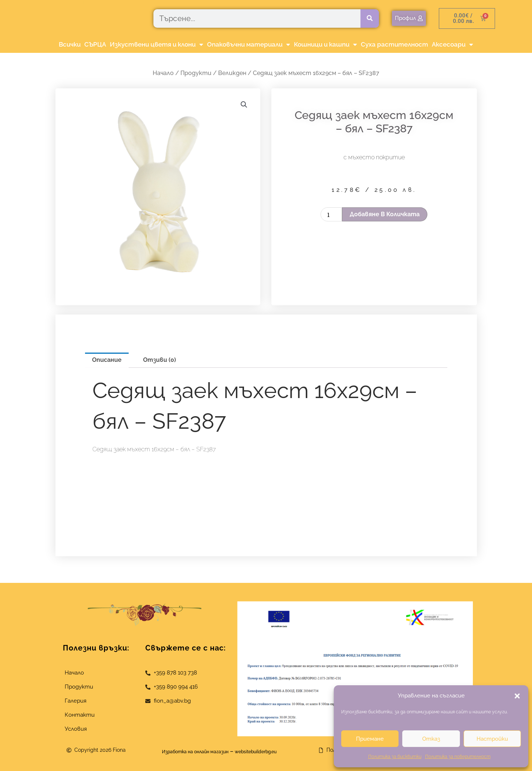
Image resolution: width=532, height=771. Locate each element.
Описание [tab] (107, 360)
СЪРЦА (95, 44)
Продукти (196, 73)
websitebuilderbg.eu (269, 751)
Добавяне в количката (385, 214)
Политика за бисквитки (395, 757)
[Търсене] (370, 18)
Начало (163, 73)
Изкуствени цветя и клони (157, 45)
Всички (70, 44)
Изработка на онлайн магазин (187, 751)
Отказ (431, 739)
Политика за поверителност (458, 757)
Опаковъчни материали (249, 45)
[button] (517, 696)
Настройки (492, 739)
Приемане (370, 739)
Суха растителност (394, 44)
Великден (232, 73)
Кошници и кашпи (326, 45)
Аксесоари (453, 45)
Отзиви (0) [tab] (160, 360)
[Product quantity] (331, 214)
